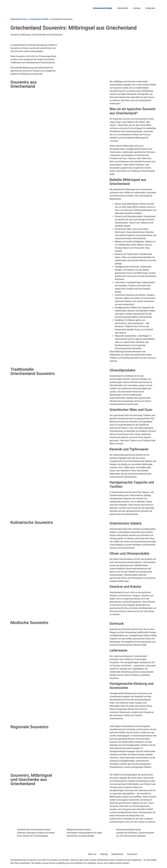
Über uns (92, 854)
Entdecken (150, 8)
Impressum (132, 854)
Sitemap (104, 854)
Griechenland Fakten (39, 19)
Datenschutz (117, 854)
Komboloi (119, 320)
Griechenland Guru (19, 19)
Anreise (137, 8)
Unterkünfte (123, 8)
